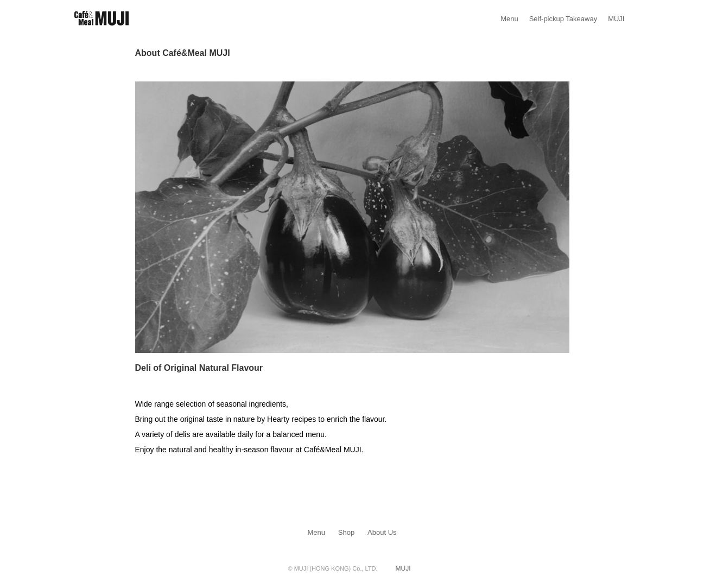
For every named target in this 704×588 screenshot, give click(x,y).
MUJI (616, 19)
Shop (346, 532)
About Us (382, 532)
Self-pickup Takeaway (563, 19)
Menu (509, 19)
